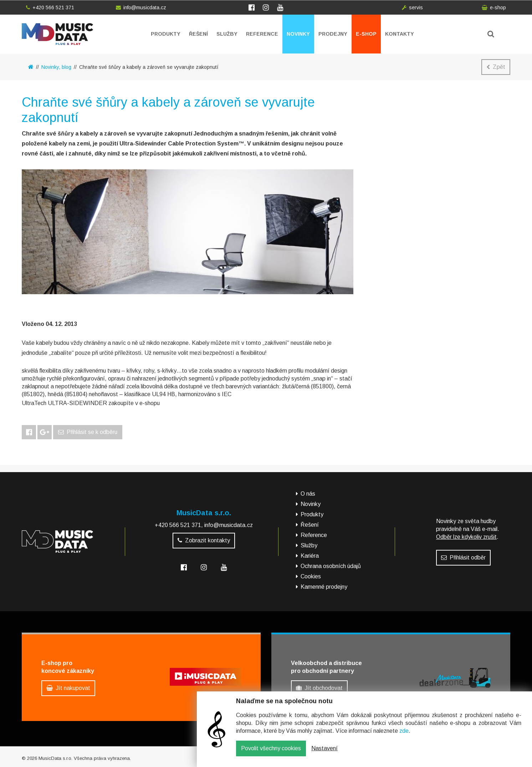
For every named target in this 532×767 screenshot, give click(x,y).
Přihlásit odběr (463, 558)
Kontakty (400, 34)
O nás (308, 494)
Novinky (298, 34)
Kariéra (310, 556)
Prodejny (333, 34)
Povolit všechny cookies (271, 754)
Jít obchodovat (319, 688)
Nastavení (324, 754)
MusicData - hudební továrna (57, 34)
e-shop (494, 7)
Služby (227, 34)
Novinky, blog (56, 67)
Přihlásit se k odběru (88, 432)
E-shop (366, 34)
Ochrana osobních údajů (331, 566)
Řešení (198, 34)
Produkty (166, 34)
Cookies (311, 576)
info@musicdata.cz (141, 7)
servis (412, 7)
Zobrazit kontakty (204, 540)
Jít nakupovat (68, 688)
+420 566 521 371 (50, 7)
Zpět (496, 67)
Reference (262, 34)
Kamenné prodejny (324, 587)
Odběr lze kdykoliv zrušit (466, 537)
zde (404, 736)
